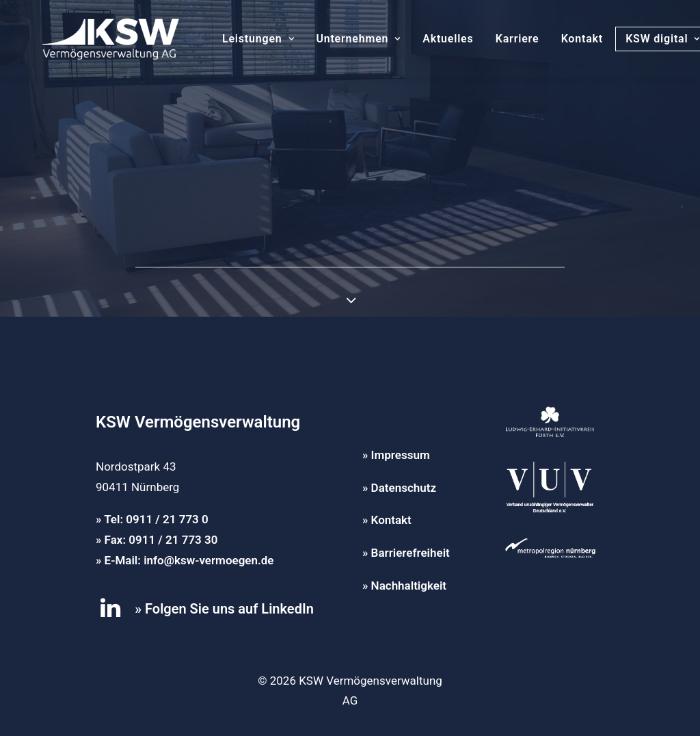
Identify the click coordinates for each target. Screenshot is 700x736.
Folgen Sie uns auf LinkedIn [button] (229, 609)
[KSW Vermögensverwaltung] (90, 39)
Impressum (401, 455)
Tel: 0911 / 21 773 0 (156, 519)
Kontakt (562, 39)
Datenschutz (404, 488)
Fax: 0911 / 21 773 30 (161, 540)
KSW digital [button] (642, 39)
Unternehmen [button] (338, 39)
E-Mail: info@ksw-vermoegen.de (189, 560)
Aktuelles (427, 39)
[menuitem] (238, 39)
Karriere (497, 39)
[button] (111, 614)
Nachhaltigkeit (409, 586)
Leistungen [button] (238, 39)
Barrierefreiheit (410, 553)
